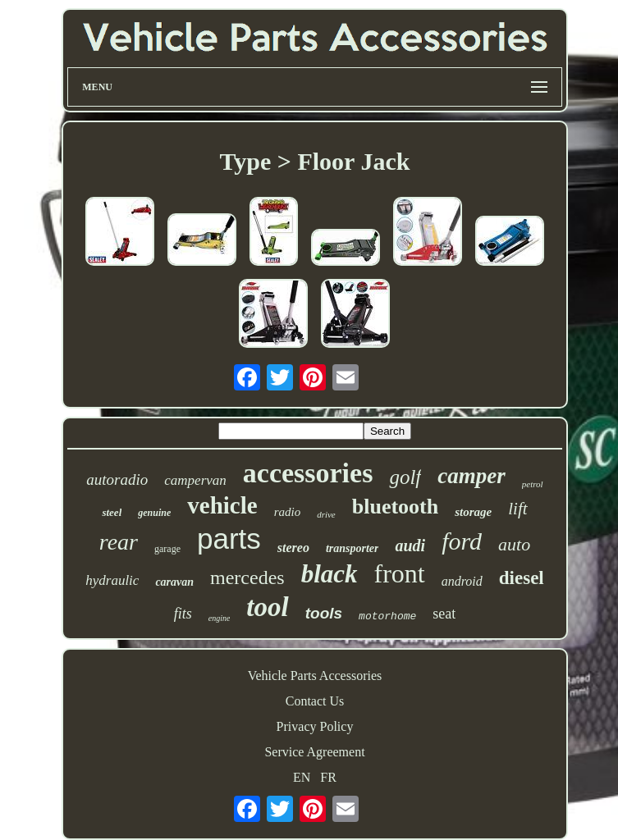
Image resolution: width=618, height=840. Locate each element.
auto (514, 544)
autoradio (117, 479)
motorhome (387, 616)
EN (302, 777)
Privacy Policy (315, 726)
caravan (174, 582)
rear (119, 542)
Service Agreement (314, 752)
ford (462, 541)
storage (473, 512)
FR (328, 777)
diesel (522, 578)
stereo (293, 548)
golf (405, 477)
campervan (195, 480)
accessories (308, 473)
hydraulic (112, 580)
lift (517, 509)
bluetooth (395, 507)
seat (444, 614)
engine (220, 618)
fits (183, 614)
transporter (352, 548)
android (462, 581)
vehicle (222, 505)
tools (324, 613)
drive (326, 514)
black (330, 574)
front (400, 573)
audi (410, 546)
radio (288, 512)
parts (229, 539)
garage (167, 549)
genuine (154, 513)
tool (267, 607)
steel (112, 512)
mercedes (247, 577)
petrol (533, 484)
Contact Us (315, 701)
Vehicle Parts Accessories (315, 676)
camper (471, 476)
